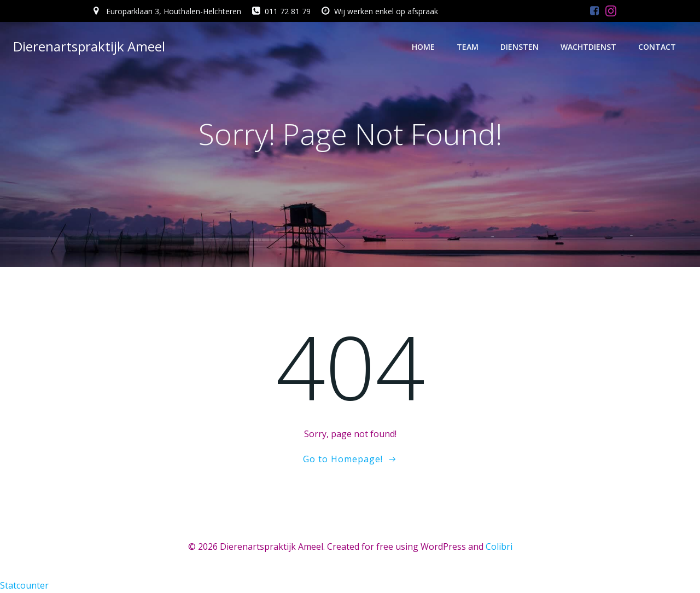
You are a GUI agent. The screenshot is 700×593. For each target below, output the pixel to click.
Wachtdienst (588, 47)
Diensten (520, 47)
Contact (657, 47)
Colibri (499, 547)
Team (468, 47)
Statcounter (24, 585)
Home (423, 47)
